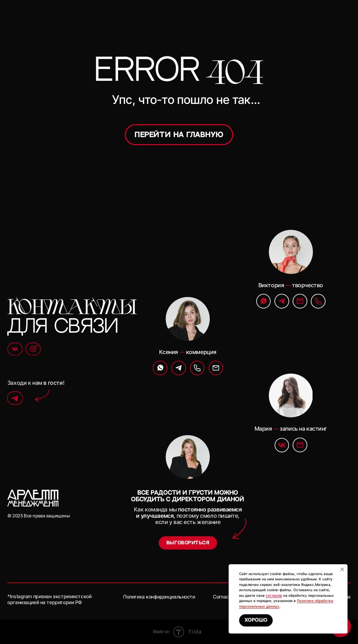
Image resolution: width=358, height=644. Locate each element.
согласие (274, 595)
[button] (188, 543)
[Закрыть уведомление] (342, 569)
